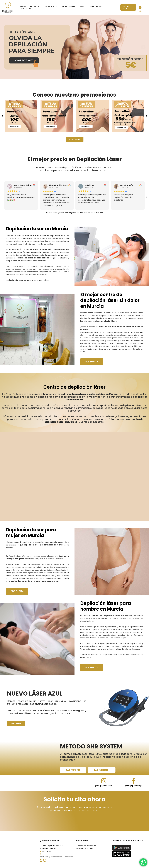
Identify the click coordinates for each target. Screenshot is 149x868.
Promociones (69, 7)
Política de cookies (85, 851)
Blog (82, 7)
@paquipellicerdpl (104, 789)
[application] (57, 7)
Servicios (52, 7)
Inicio (26, 7)
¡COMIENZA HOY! (24, 60)
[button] (3, 116)
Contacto (110, 7)
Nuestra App (95, 7)
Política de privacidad (86, 849)
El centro (38, 7)
